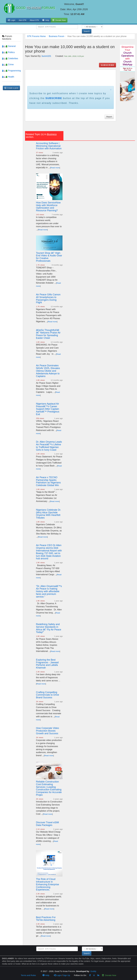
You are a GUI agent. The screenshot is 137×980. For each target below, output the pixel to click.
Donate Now (109, 975)
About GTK (34, 20)
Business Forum (57, 36)
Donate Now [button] (59, 20)
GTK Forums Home (36, 36)
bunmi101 (46, 56)
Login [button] (12, 20)
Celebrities (10, 58)
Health (8, 77)
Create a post (11, 88)
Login (58, 975)
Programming (11, 71)
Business (52, 134)
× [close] (111, 90)
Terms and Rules (28, 975)
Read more (55, 168)
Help (46, 20)
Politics (8, 52)
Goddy (93, 971)
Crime (8, 64)
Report (109, 117)
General (9, 46)
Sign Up (66, 975)
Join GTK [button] (22, 20)
